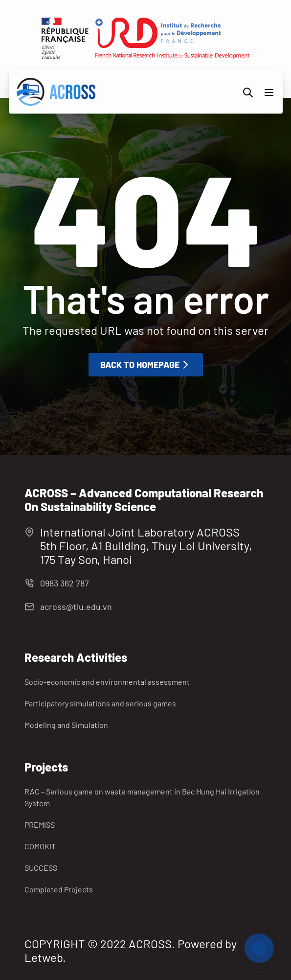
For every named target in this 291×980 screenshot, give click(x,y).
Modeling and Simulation (66, 725)
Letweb (44, 957)
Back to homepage (146, 365)
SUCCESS (41, 868)
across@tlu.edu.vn (76, 607)
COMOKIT (40, 846)
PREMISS (40, 825)
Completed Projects (59, 889)
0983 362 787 (65, 583)
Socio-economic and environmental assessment (107, 682)
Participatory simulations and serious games (100, 703)
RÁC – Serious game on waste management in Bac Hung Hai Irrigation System (142, 797)
